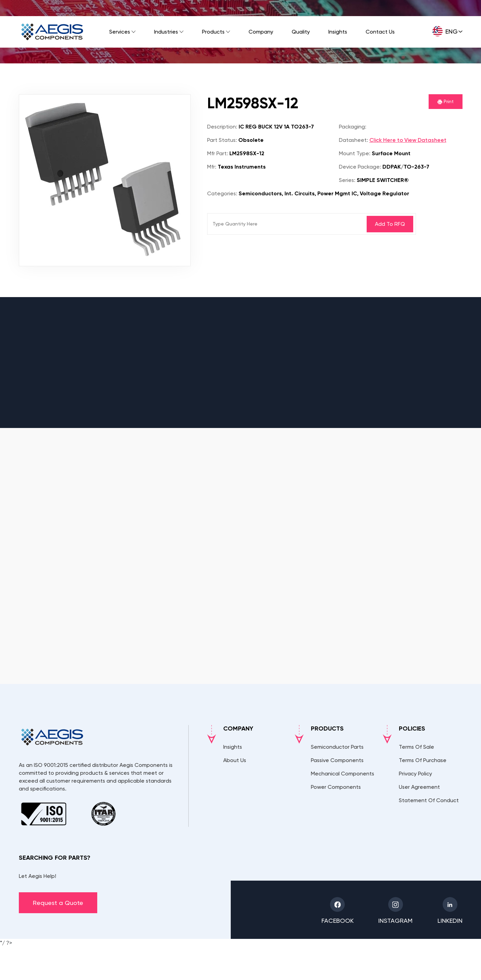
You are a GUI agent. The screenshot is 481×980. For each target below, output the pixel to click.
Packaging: (353, 127)
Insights (338, 32)
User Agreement (419, 787)
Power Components (336, 787)
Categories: (222, 193)
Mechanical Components (343, 774)
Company (261, 32)
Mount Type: (355, 153)
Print (446, 101)
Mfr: (212, 167)
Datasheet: (353, 140)
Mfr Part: (218, 153)
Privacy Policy (415, 774)
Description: (222, 127)
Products (213, 32)
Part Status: (222, 140)
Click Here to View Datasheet (408, 140)
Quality (301, 32)
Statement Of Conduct (429, 800)
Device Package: (360, 167)
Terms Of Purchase (423, 760)
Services (120, 32)
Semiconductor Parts (337, 747)
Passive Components (337, 760)
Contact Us (380, 32)
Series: (347, 180)
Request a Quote (58, 903)
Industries (166, 32)
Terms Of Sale (416, 747)
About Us (235, 760)
